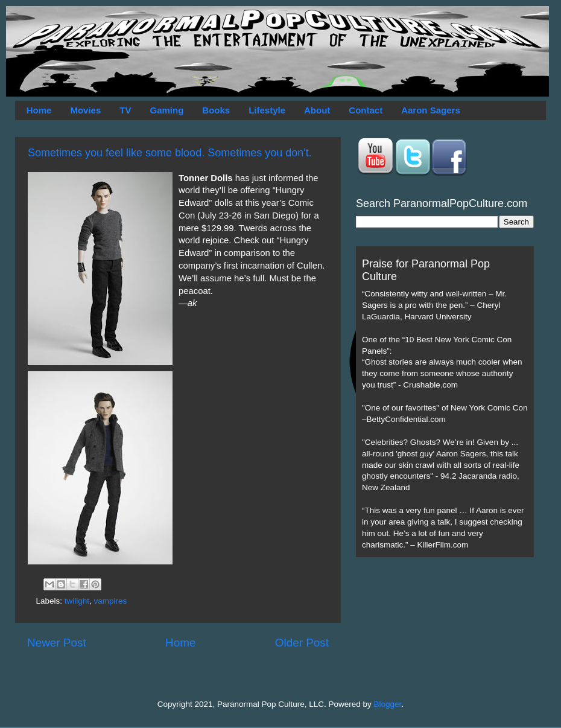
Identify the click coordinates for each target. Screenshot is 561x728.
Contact (366, 110)
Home (39, 110)
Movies (85, 110)
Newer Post (57, 643)
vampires (111, 601)
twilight (77, 601)
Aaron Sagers (431, 110)
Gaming (166, 110)
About (317, 110)
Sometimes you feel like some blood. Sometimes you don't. (170, 153)
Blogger (388, 704)
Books (216, 110)
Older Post (302, 643)
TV (125, 110)
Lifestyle (267, 110)
